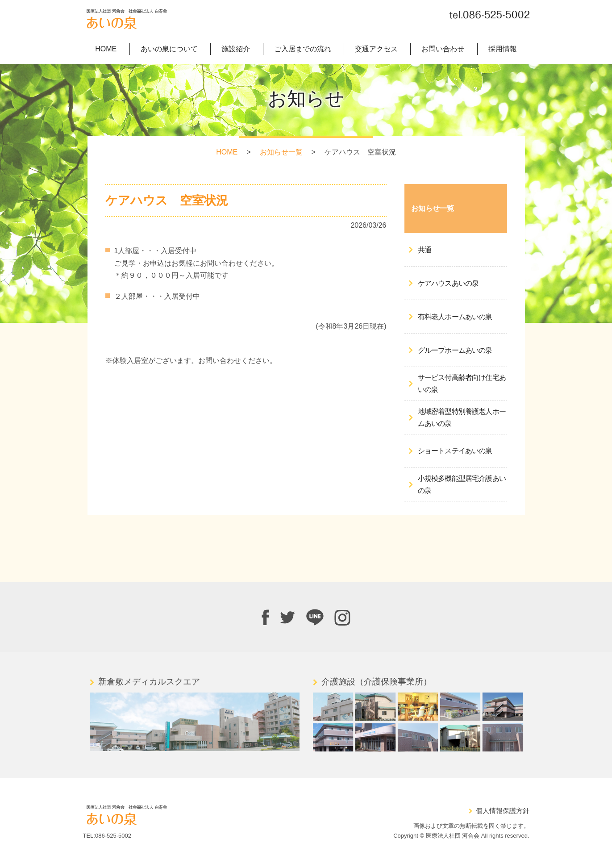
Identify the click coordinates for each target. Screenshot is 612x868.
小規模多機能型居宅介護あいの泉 (462, 485)
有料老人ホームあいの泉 (455, 317)
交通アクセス (376, 49)
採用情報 (503, 49)
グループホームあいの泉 (455, 351)
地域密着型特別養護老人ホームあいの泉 (462, 418)
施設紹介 (236, 49)
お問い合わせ (443, 49)
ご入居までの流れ (303, 49)
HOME (106, 49)
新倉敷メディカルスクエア (149, 682)
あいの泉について (169, 49)
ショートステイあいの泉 (455, 451)
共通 (425, 250)
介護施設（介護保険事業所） (377, 682)
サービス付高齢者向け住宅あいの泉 (462, 384)
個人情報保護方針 (503, 811)
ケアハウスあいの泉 (448, 284)
